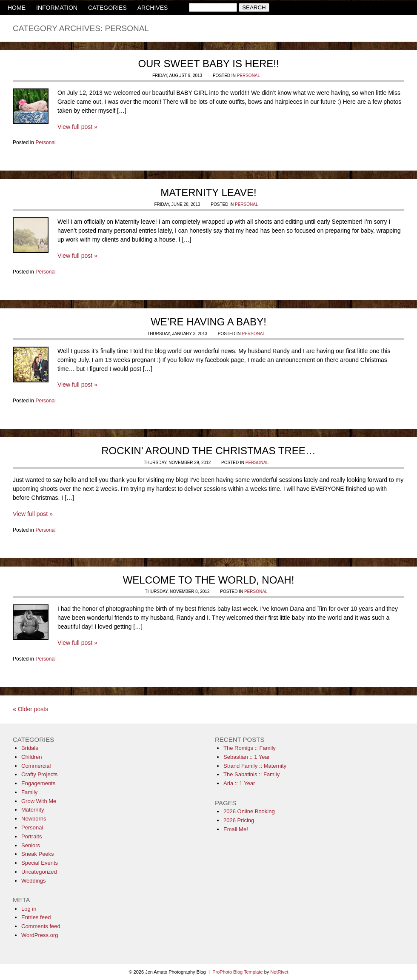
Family (29, 792)
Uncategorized (39, 872)
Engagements (38, 783)
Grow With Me (39, 801)
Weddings (34, 881)
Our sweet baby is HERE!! (208, 64)
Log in (29, 909)
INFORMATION (57, 8)
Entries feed (36, 917)
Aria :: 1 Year (239, 783)
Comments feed (41, 926)
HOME (17, 8)
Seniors (31, 845)
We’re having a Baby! (208, 322)
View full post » (77, 127)
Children (31, 757)
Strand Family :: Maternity (255, 766)
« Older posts (30, 709)
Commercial (36, 766)
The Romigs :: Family (250, 748)
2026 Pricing (239, 820)
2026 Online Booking (249, 811)
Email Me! (236, 829)
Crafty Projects (39, 774)
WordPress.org (40, 935)
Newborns (34, 819)
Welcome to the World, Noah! (209, 580)
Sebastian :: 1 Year (247, 757)
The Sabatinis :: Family (251, 774)
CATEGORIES (107, 8)
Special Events (40, 863)
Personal (248, 75)
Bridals (30, 748)
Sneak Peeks (38, 854)
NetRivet (279, 972)
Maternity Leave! (208, 192)
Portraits (31, 836)
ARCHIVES (153, 8)
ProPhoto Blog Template (237, 972)
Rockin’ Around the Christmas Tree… (208, 451)
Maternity (33, 810)
